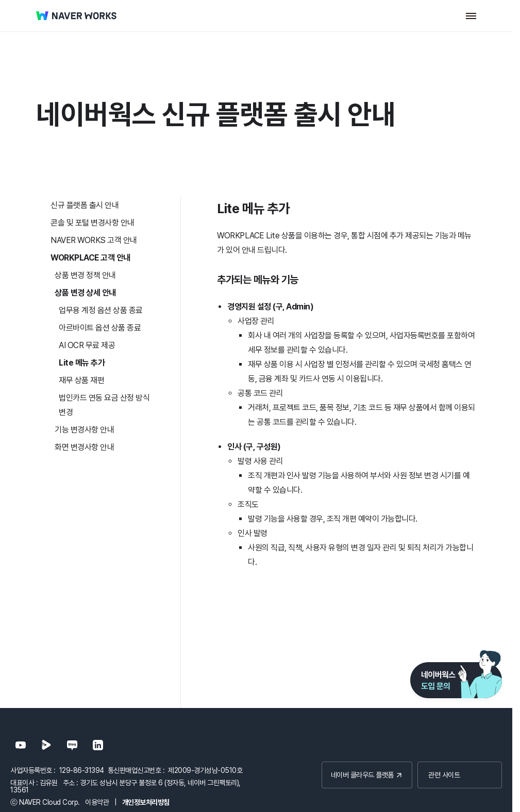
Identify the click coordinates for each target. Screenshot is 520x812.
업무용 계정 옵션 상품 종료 (101, 310)
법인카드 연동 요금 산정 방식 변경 (104, 405)
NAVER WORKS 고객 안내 (94, 240)
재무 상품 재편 (81, 380)
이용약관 (97, 802)
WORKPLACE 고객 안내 (90, 258)
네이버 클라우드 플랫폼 (360, 774)
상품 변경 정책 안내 (85, 275)
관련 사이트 (444, 774)
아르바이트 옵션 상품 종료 (100, 328)
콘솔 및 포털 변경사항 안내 (93, 223)
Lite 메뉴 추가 (82, 363)
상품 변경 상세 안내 (85, 293)
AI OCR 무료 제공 (87, 345)
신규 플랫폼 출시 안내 (85, 205)
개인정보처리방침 (146, 802)
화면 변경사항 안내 (84, 447)
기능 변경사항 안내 (84, 430)
